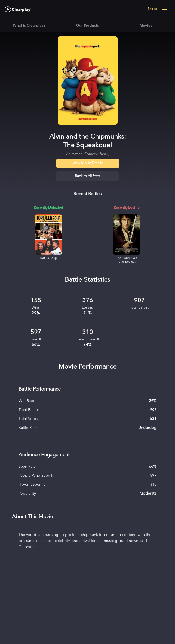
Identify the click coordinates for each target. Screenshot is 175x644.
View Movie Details (88, 163)
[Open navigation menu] (158, 10)
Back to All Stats (87, 176)
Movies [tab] (146, 26)
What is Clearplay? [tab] (29, 26)
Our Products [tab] (87, 26)
